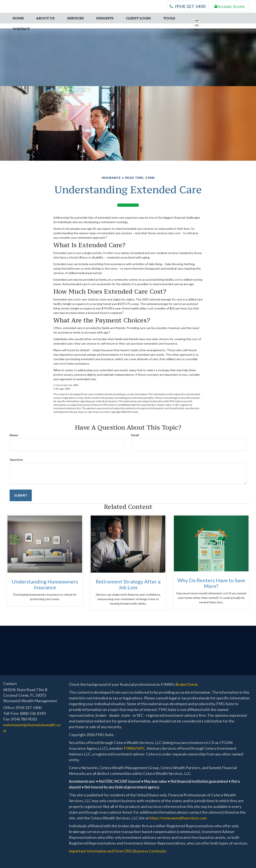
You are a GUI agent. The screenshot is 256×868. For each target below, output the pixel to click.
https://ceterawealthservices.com (178, 818)
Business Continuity (150, 851)
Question (16, 460)
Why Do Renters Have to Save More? (211, 583)
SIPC (141, 748)
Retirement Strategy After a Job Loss (128, 584)
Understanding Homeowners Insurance (45, 584)
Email (135, 435)
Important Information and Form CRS (100, 851)
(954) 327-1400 (188, 6)
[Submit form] (21, 495)
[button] (45, 18)
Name (14, 435)
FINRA (130, 748)
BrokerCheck (186, 684)
